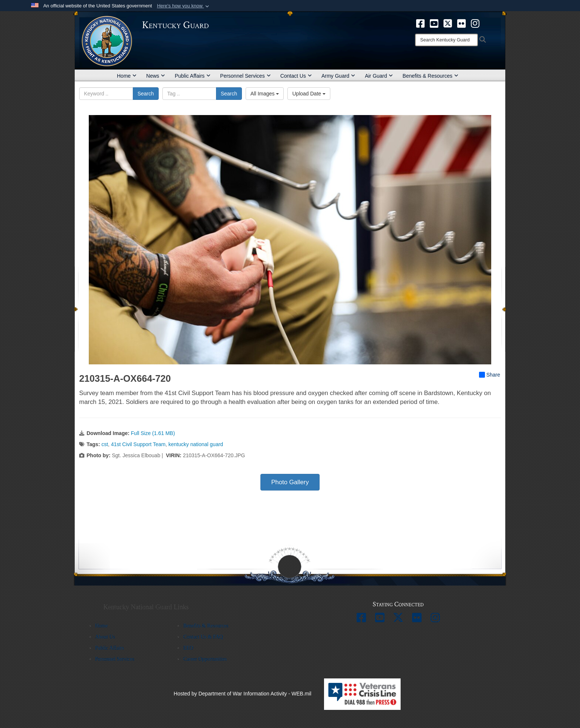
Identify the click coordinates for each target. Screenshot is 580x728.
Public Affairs (193, 76)
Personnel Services (245, 76)
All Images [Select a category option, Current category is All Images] (265, 94)
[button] (184, 6)
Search (146, 94)
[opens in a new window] (420, 23)
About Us (105, 637)
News (156, 76)
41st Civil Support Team (138, 444)
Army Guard (338, 76)
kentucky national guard (196, 444)
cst (105, 444)
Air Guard (379, 76)
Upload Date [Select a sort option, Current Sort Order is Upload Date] (309, 94)
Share (490, 375)
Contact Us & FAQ (203, 637)
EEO (188, 648)
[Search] (446, 40)
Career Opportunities (205, 659)
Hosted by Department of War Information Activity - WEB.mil (243, 694)
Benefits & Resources (430, 76)
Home (127, 76)
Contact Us (296, 76)
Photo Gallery (290, 482)
